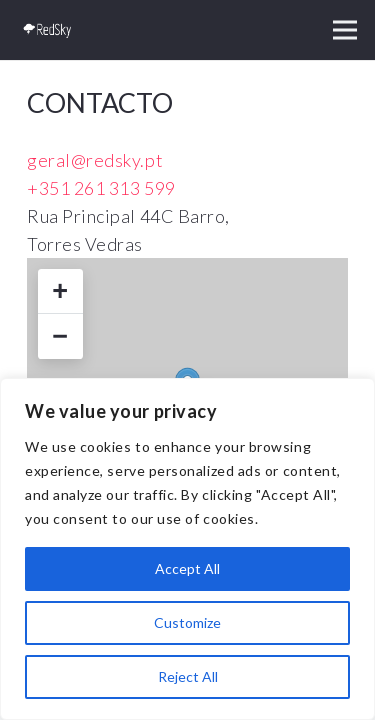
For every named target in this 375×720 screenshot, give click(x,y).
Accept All (187, 568)
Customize (187, 622)
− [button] (60, 336)
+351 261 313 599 (101, 188)
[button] (345, 30)
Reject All (188, 676)
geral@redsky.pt (95, 160)
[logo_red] (48, 30)
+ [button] (60, 291)
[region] (187, 549)
